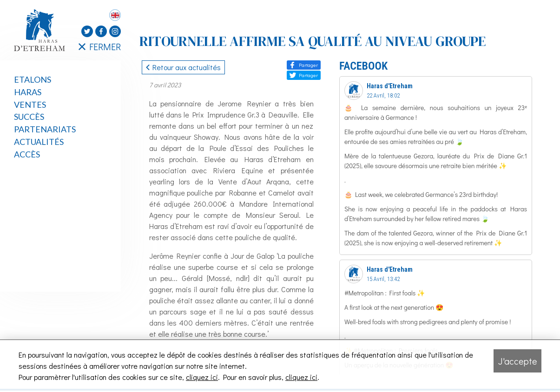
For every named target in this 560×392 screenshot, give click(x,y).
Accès (27, 154)
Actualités (39, 142)
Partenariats (45, 129)
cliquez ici (202, 377)
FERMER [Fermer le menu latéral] (100, 46)
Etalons (33, 79)
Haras (28, 92)
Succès (29, 117)
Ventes (30, 105)
